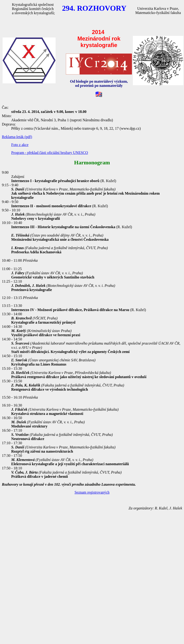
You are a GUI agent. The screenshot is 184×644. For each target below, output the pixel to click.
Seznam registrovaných (92, 492)
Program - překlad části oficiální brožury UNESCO (50, 153)
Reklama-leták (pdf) (17, 137)
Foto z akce (20, 145)
